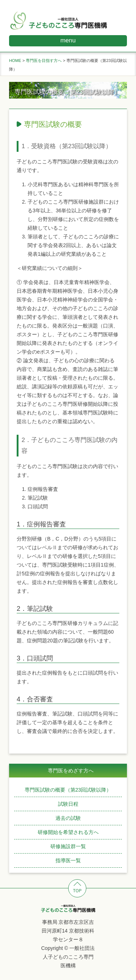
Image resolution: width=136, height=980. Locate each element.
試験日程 (68, 804)
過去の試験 (68, 818)
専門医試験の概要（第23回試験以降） (68, 790)
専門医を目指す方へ (44, 61)
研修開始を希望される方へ (68, 832)
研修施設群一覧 (68, 846)
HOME (15, 61)
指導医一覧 (68, 860)
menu (68, 40)
